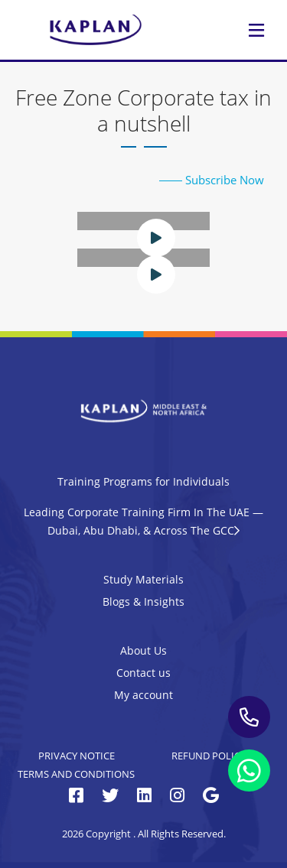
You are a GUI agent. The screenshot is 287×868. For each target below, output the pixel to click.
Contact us (143, 673)
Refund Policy (209, 756)
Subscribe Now (212, 180)
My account (143, 695)
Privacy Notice (77, 756)
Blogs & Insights (143, 601)
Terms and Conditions (76, 774)
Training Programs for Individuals (143, 481)
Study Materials (143, 579)
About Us (143, 650)
